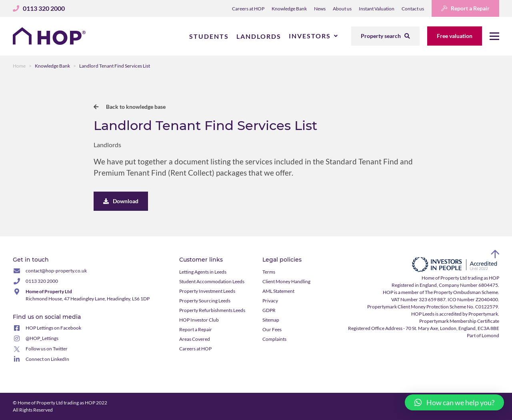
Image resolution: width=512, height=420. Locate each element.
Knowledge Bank (289, 9)
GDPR (269, 310)
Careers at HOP (248, 9)
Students (209, 36)
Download (121, 201)
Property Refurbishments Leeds (212, 310)
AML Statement (278, 291)
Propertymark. (484, 314)
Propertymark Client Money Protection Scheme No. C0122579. (433, 307)
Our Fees (272, 329)
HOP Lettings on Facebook (53, 328)
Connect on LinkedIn (47, 359)
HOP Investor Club (199, 320)
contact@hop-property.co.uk (56, 271)
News (320, 9)
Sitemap (271, 320)
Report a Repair (465, 8)
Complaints (274, 339)
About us (342, 9)
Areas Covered (195, 339)
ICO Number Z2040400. (473, 299)
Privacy (270, 301)
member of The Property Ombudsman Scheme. (450, 292)
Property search (385, 36)
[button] (454, 402)
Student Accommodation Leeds (212, 281)
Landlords (259, 36)
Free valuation (455, 36)
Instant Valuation (377, 9)
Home (19, 66)
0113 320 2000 (42, 281)
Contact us (413, 9)
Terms (269, 272)
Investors (310, 36)
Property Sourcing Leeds (205, 301)
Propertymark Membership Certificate (459, 321)
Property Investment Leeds (207, 291)
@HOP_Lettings (42, 338)
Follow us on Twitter (47, 349)
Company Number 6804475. (469, 285)
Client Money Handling (286, 281)
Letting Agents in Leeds (203, 272)
